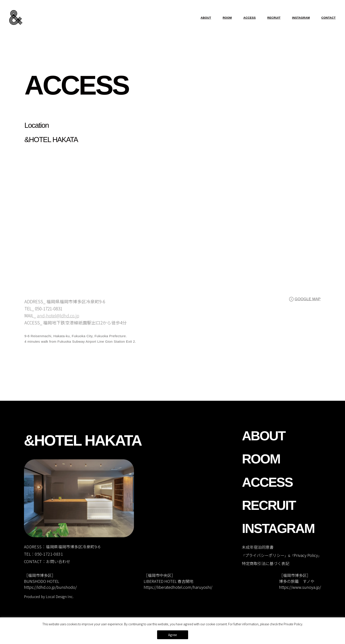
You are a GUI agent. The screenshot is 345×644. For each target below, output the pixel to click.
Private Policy (293, 624)
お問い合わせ (58, 561)
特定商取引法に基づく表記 (266, 563)
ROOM (227, 18)
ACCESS (250, 18)
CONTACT (328, 18)
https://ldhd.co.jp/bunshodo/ (50, 587)
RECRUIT (274, 18)
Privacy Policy (306, 555)
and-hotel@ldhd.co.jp (58, 317)
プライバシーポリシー (265, 555)
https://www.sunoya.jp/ (300, 587)
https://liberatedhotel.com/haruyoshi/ (178, 587)
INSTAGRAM (301, 18)
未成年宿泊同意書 (258, 547)
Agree (172, 635)
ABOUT (206, 18)
